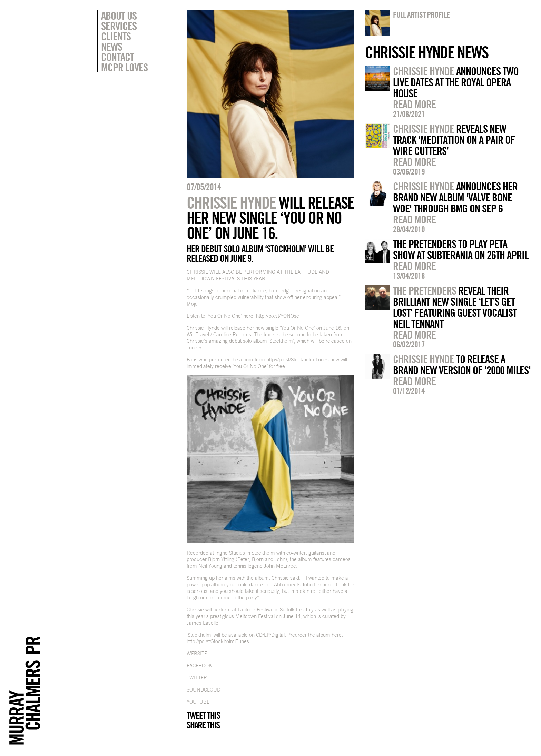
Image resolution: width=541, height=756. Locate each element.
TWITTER (197, 678)
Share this (203, 725)
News (112, 47)
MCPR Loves (124, 67)
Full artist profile (421, 14)
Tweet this (203, 715)
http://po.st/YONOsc (278, 316)
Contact (117, 57)
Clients (116, 36)
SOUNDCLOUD (204, 690)
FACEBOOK (199, 665)
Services (119, 26)
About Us (119, 16)
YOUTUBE (198, 702)
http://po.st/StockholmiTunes (298, 360)
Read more (414, 104)
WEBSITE (197, 653)
